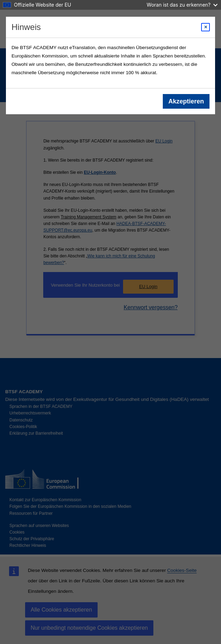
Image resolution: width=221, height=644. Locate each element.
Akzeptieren (186, 101)
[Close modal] (205, 27)
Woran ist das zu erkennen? (182, 5)
